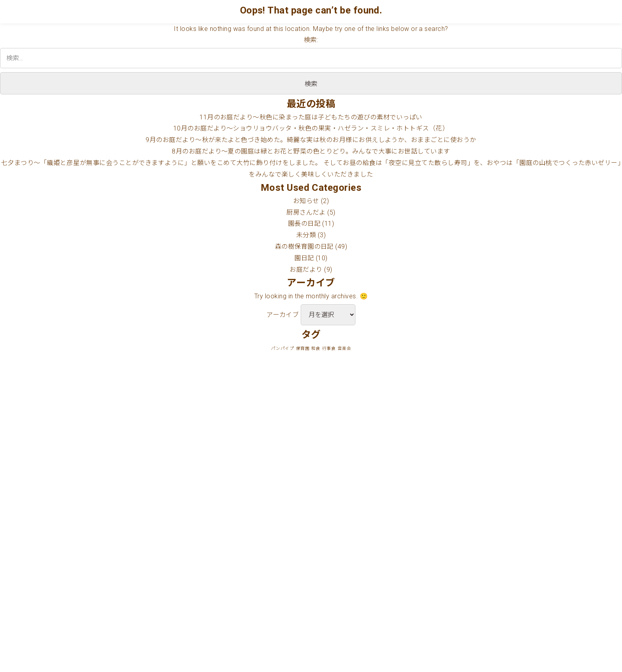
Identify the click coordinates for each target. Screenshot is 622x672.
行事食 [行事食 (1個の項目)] (329, 348)
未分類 (306, 235)
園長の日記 (304, 224)
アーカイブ (283, 315)
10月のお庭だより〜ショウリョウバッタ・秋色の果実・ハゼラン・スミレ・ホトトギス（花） (311, 128)
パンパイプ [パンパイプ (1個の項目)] (282, 348)
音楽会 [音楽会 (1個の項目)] (344, 348)
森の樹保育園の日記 (304, 247)
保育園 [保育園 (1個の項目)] (303, 348)
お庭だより (306, 270)
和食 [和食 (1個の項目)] (316, 348)
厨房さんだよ (306, 212)
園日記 (304, 258)
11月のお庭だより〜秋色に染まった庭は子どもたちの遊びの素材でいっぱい (311, 117)
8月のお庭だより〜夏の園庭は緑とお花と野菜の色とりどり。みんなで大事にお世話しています (311, 151)
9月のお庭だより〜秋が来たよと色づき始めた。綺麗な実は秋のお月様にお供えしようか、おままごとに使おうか (311, 140)
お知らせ (306, 201)
